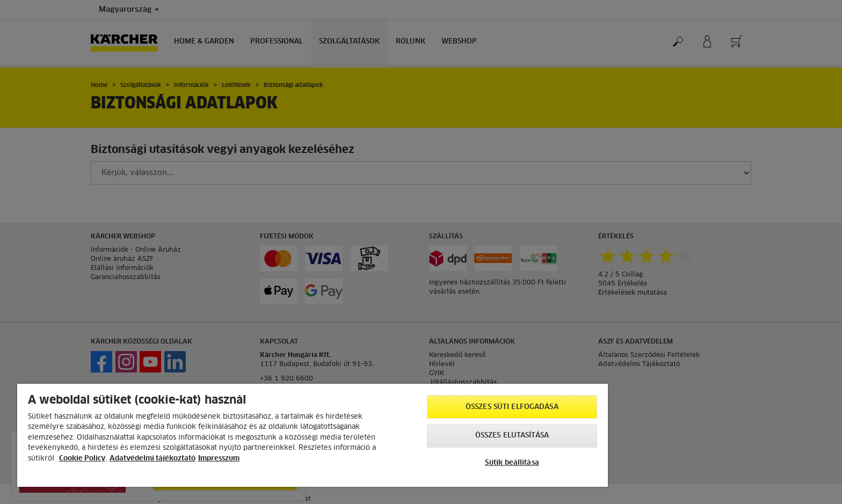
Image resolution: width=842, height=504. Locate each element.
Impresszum (219, 459)
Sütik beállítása (512, 463)
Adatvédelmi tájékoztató (153, 459)
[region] (313, 435)
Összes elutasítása (512, 436)
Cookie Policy (82, 459)
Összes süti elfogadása (512, 407)
